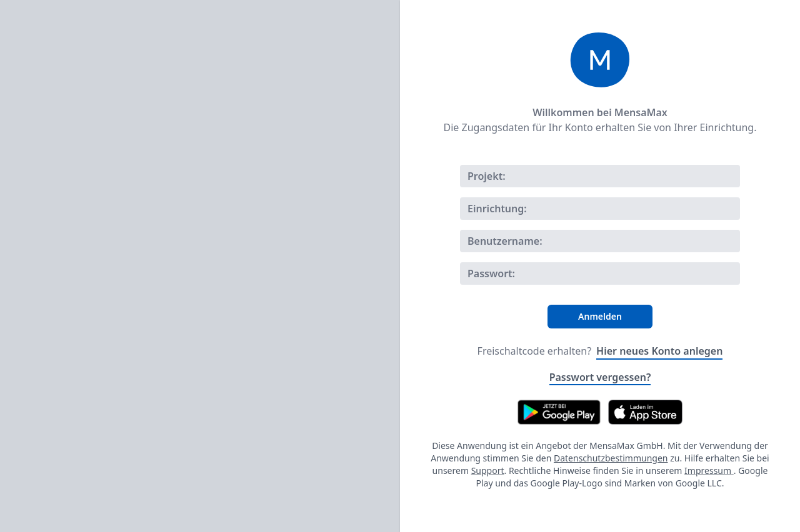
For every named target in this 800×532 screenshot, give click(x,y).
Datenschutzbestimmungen (611, 458)
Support (488, 470)
